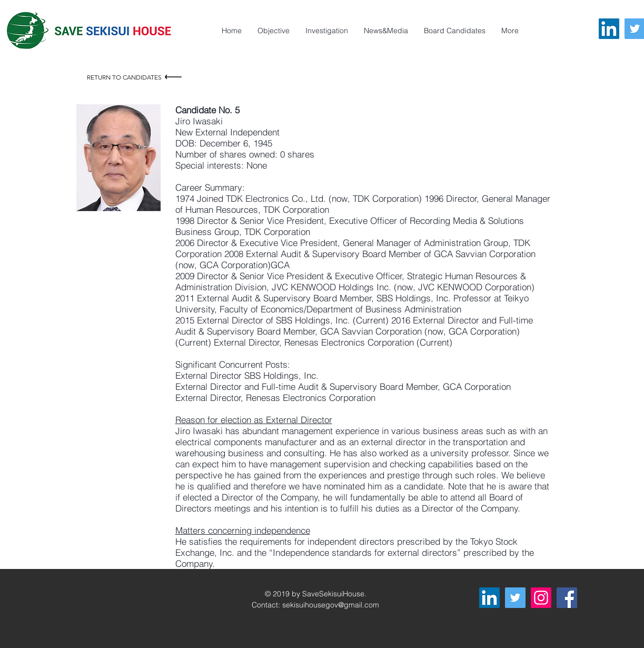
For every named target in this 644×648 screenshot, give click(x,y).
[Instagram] (541, 598)
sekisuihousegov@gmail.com (331, 605)
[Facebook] (567, 598)
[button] (510, 31)
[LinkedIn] (609, 29)
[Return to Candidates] (136, 77)
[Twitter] (515, 598)
